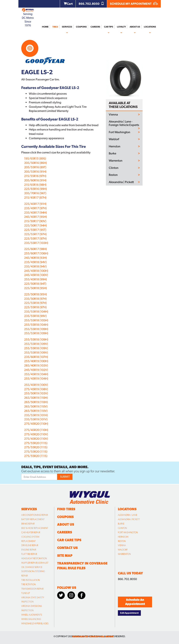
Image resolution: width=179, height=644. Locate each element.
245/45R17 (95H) (35, 217)
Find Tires (66, 509)
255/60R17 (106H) (36, 253)
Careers (95, 27)
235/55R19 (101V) (36, 419)
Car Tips (109, 27)
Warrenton (116, 161)
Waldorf (114, 139)
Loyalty (121, 27)
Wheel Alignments (32, 615)
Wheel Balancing (31, 619)
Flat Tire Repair (29, 554)
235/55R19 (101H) (36, 415)
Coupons (81, 27)
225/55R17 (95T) (35, 230)
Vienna (113, 115)
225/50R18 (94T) (35, 284)
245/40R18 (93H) (35, 258)
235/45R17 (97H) (35, 208)
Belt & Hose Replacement (35, 528)
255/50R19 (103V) (36, 393)
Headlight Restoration (34, 558)
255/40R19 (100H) (36, 361)
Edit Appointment (129, 613)
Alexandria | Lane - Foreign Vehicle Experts (124, 123)
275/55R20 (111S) (36, 443)
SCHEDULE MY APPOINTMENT (134, 4)
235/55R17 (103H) (36, 243)
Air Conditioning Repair (35, 515)
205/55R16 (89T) (35, 167)
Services (67, 27)
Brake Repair (28, 524)
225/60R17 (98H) (35, 249)
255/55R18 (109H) (36, 329)
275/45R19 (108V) (36, 389)
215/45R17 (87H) (35, 198)
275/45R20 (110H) (36, 424)
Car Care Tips (69, 540)
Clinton (114, 168)
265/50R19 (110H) (36, 398)
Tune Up (26, 593)
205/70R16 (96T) (35, 193)
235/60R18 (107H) (36, 357)
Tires (55, 27)
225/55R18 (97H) (35, 303)
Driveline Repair (30, 545)
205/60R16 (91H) (35, 180)
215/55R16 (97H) (35, 176)
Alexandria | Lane (128, 515)
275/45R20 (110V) (36, 434)
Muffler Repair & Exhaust (35, 563)
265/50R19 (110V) (36, 406)
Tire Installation (31, 580)
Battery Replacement (33, 519)
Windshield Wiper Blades (35, 624)
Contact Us (67, 548)
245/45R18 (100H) (36, 271)
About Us (135, 27)
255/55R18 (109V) (36, 344)
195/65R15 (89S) (35, 158)
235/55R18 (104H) (36, 312)
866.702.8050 (91, 4)
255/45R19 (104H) (36, 374)
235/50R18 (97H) (35, 299)
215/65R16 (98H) (35, 185)
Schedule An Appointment (135, 602)
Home (45, 27)
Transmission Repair (32, 589)
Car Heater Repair (31, 532)
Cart (68, 4)
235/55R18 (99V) (35, 316)
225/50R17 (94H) (35, 225)
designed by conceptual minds (93, 637)
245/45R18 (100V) (36, 275)
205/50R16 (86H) (35, 163)
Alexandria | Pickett (121, 182)
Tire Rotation (28, 584)
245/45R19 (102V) (36, 370)
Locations (150, 27)
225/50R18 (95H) (35, 288)
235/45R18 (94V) (35, 262)
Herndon (115, 146)
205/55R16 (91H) (35, 172)
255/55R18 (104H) (36, 325)
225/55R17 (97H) (35, 234)
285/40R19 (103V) (36, 365)
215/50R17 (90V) (35, 221)
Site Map (65, 556)
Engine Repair (29, 550)
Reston (113, 175)
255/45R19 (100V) (36, 385)
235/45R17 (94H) (35, 213)
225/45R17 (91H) (35, 204)
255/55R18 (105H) (36, 320)
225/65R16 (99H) (35, 189)
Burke (112, 153)
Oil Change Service (32, 567)
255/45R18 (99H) (35, 279)
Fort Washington (119, 132)
